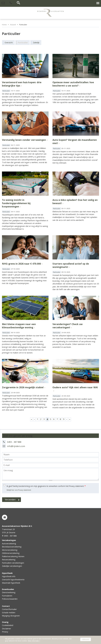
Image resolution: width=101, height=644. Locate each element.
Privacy (5, 632)
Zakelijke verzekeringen (12, 566)
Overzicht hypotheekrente (13, 580)
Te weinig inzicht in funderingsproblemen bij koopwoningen (16, 203)
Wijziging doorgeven (11, 616)
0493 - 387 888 (14, 442)
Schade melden (9, 613)
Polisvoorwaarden (10, 599)
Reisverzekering (9, 560)
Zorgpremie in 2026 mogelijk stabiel (23, 387)
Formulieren (7, 596)
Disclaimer (6, 629)
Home (4, 25)
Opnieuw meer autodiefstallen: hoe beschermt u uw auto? (73, 84)
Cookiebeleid (8, 625)
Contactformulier (9, 609)
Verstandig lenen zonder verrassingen (24, 140)
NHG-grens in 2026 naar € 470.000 (21, 264)
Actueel (13, 25)
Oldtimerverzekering (11, 553)
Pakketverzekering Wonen (13, 556)
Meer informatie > (34, 641)
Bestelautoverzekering (12, 547)
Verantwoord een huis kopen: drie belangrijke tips (22, 84)
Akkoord (86, 639)
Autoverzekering (9, 544)
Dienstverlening (9, 592)
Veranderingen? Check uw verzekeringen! (68, 326)
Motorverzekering (10, 550)
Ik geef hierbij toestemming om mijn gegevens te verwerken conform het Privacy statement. (46, 486)
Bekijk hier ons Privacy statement (19, 490)
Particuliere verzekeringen (13, 563)
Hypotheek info (9, 576)
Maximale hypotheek (11, 583)
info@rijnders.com (16, 446)
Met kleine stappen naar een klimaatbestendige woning (19, 326)
